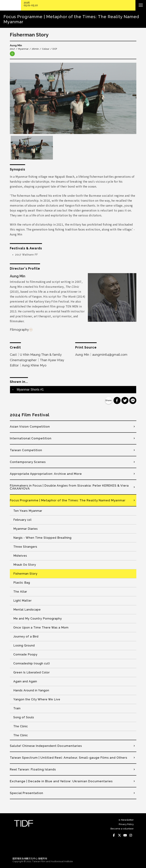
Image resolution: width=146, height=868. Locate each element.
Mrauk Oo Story (25, 565)
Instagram (131, 835)
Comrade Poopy (25, 654)
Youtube (125, 835)
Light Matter (22, 601)
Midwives (20, 556)
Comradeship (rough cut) (32, 663)
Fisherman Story (25, 574)
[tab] (73, 390)
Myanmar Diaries (26, 529)
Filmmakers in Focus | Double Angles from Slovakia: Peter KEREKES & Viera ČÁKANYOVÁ (69, 487)
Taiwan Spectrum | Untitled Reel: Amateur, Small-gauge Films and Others (69, 758)
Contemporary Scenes (28, 462)
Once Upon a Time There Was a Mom (41, 628)
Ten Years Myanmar (28, 511)
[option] (73, 98)
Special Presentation (27, 793)
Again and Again (25, 681)
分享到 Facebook (117, 400)
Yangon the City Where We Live (37, 699)
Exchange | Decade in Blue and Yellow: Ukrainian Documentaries (61, 781)
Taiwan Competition (26, 450)
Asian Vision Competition (30, 427)
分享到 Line (133, 400)
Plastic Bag (22, 583)
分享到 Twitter (125, 400)
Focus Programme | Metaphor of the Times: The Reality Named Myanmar (68, 500)
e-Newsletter (126, 820)
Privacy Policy (126, 824)
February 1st (22, 520)
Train (17, 708)
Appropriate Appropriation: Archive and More (46, 474)
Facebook (114, 835)
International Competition (31, 438)
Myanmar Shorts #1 (30, 390)
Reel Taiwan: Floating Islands (33, 769)
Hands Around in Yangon (31, 690)
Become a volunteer (122, 829)
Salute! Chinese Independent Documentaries (46, 746)
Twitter (120, 835)
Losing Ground (24, 645)
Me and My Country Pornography (38, 619)
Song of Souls (24, 717)
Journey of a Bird (26, 637)
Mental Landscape (27, 610)
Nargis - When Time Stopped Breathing (42, 538)
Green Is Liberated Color (32, 672)
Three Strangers (25, 547)
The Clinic (21, 726)
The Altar (20, 592)
